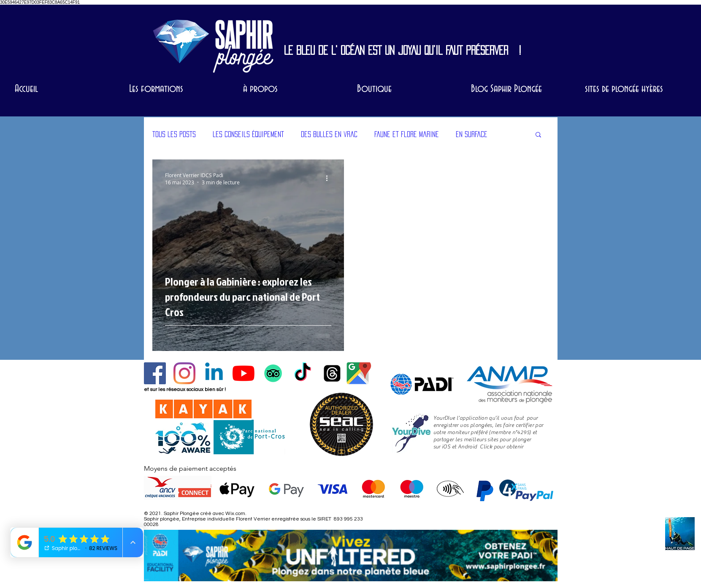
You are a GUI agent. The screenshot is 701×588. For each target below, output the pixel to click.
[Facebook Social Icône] (155, 373)
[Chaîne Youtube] (244, 373)
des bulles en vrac (329, 134)
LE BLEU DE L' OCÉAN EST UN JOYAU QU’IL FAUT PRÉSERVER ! (403, 50)
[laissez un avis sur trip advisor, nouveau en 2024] (273, 373)
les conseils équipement (248, 134)
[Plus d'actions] (330, 178)
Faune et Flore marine (407, 134)
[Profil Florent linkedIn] (214, 373)
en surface (472, 134)
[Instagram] (184, 373)
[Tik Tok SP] (303, 373)
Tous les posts (174, 134)
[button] (538, 135)
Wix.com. (236, 514)
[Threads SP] (332, 373)
